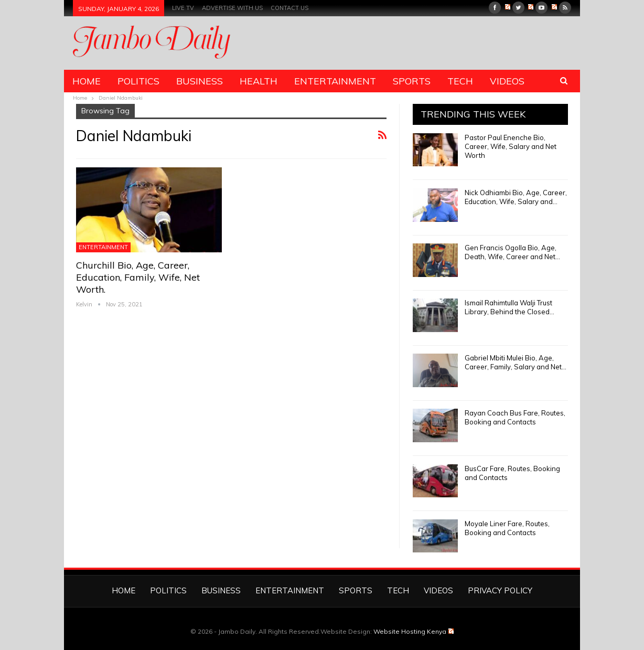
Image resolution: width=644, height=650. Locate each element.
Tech (460, 81)
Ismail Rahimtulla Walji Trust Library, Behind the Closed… (509, 307)
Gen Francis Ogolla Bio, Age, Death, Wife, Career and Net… (512, 252)
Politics (138, 81)
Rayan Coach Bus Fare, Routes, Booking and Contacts (515, 417)
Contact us (289, 8)
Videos (507, 81)
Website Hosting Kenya (414, 631)
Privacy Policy (500, 590)
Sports (412, 81)
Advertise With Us (232, 8)
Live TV (183, 8)
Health (259, 81)
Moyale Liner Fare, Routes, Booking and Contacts (507, 528)
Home (87, 81)
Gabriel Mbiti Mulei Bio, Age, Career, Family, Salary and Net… (516, 362)
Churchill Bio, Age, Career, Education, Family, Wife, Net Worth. (138, 277)
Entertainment (335, 81)
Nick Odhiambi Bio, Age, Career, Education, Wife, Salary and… (516, 197)
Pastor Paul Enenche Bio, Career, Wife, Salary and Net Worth (511, 146)
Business (200, 81)
